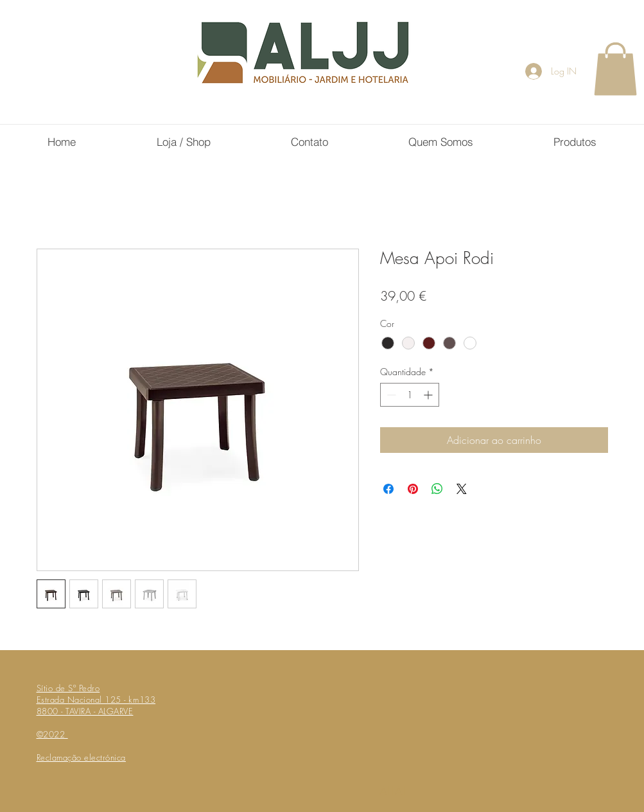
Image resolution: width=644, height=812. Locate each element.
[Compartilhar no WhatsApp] (437, 489)
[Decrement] (390, 395)
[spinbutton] (410, 395)
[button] (615, 69)
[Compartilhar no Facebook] (388, 489)
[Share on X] (462, 489)
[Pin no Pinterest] (413, 489)
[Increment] (429, 395)
